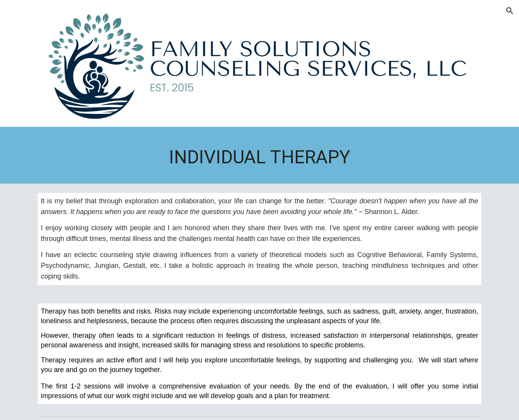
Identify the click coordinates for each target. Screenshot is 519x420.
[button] (510, 11)
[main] (259, 157)
